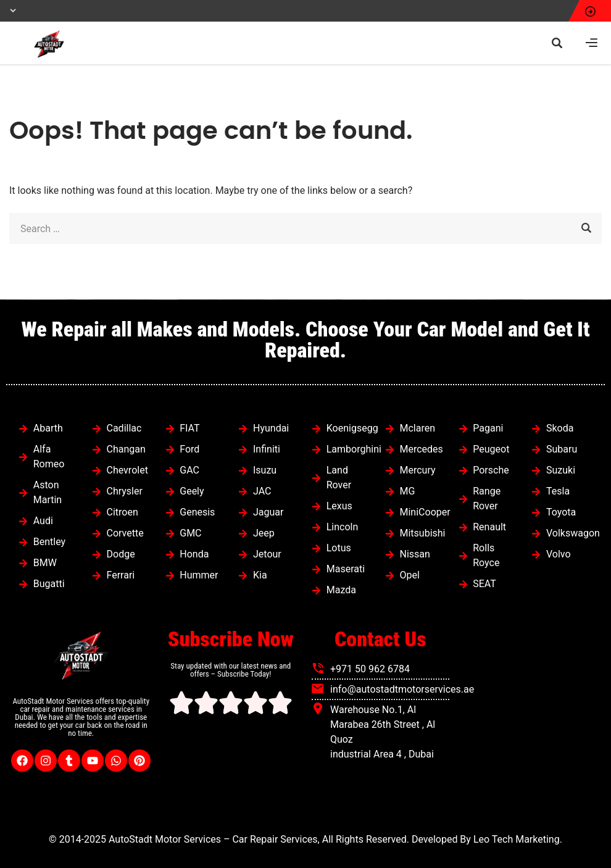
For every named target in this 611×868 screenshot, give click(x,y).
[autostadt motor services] (530, 721)
